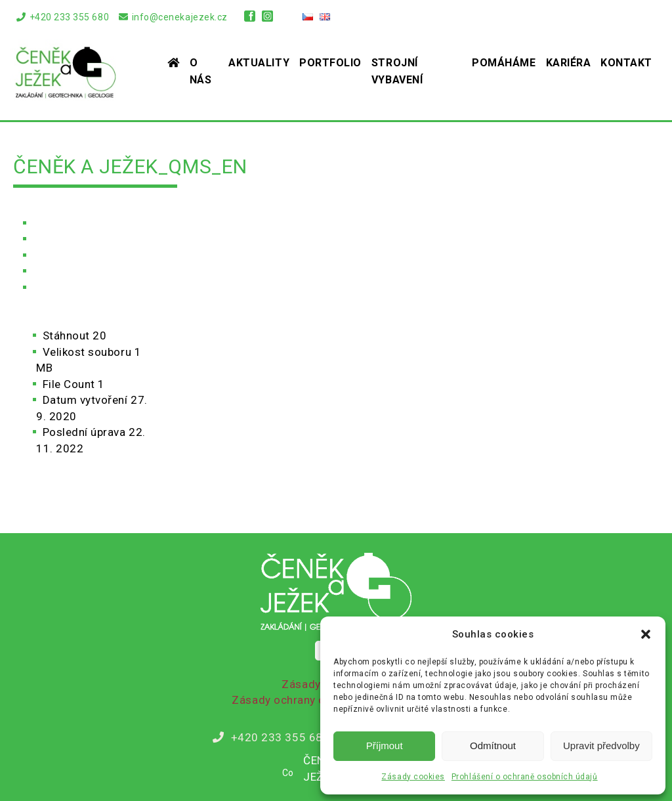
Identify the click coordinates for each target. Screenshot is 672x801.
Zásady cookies (413, 777)
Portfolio (330, 63)
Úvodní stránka (71, 223)
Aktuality (259, 63)
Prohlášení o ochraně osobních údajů (525, 777)
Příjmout (385, 746)
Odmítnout (493, 746)
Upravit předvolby (601, 746)
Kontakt (626, 63)
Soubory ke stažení (83, 255)
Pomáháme (504, 63)
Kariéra (569, 63)
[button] (646, 634)
